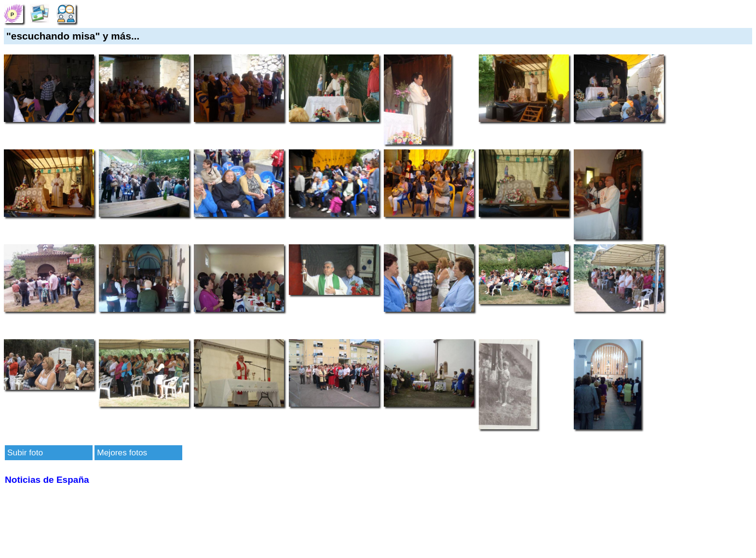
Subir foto (25, 452)
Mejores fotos (122, 452)
